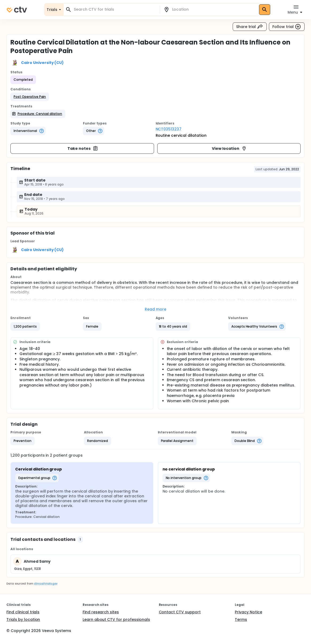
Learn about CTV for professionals (116, 619)
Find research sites (101, 612)
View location (229, 148)
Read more (155, 309)
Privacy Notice (249, 612)
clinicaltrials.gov (46, 584)
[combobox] (115, 9)
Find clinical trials (23, 612)
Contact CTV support (180, 612)
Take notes (83, 148)
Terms (241, 619)
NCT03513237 (169, 129)
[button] (30, 97)
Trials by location (23, 619)
